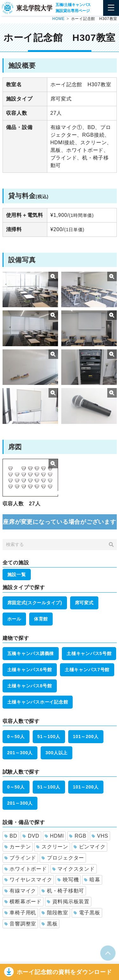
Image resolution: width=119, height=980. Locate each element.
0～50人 (16, 737)
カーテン (18, 847)
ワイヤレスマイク (28, 880)
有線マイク (20, 891)
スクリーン (52, 847)
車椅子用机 (20, 913)
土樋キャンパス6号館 (30, 670)
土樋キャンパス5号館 (89, 653)
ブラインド (20, 858)
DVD (31, 836)
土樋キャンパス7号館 (87, 670)
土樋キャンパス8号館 (30, 686)
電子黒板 (87, 913)
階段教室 (55, 913)
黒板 (50, 924)
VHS (100, 836)
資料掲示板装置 (68, 902)
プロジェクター (63, 858)
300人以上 (56, 753)
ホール (14, 619)
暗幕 (92, 880)
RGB (78, 836)
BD (11, 836)
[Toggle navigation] (111, 8)
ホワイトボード (26, 869)
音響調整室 (20, 924)
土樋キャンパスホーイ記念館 (38, 702)
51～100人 (49, 737)
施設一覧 (17, 574)
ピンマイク (90, 847)
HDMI (54, 836)
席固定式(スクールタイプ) (35, 603)
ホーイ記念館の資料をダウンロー (64, 972)
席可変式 (84, 603)
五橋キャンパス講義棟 (31, 653)
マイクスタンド (74, 869)
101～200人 (86, 737)
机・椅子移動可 (63, 891)
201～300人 (20, 753)
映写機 (68, 880)
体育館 (41, 619)
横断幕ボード (23, 902)
